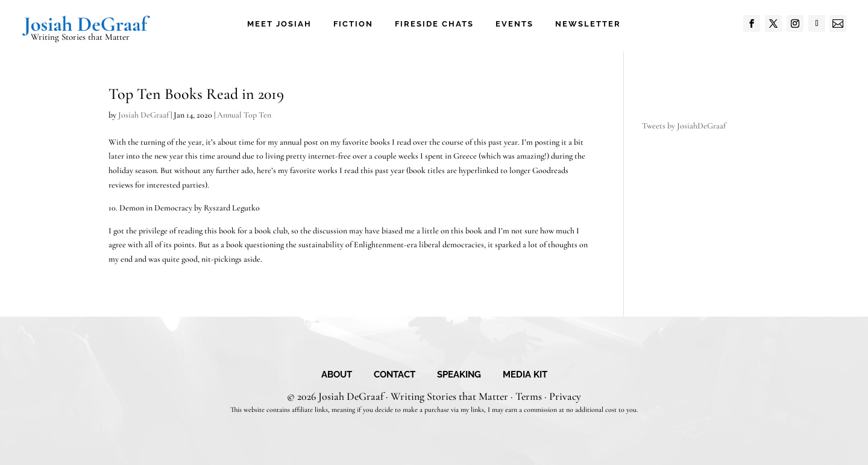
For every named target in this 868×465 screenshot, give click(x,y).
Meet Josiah (279, 24)
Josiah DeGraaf (143, 115)
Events (514, 24)
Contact (395, 375)
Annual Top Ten (244, 115)
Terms (529, 396)
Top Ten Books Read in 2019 (196, 94)
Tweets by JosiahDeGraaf (684, 126)
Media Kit (525, 375)
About (337, 375)
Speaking (459, 375)
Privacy (565, 396)
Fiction (353, 24)
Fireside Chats (434, 24)
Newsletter (588, 24)
